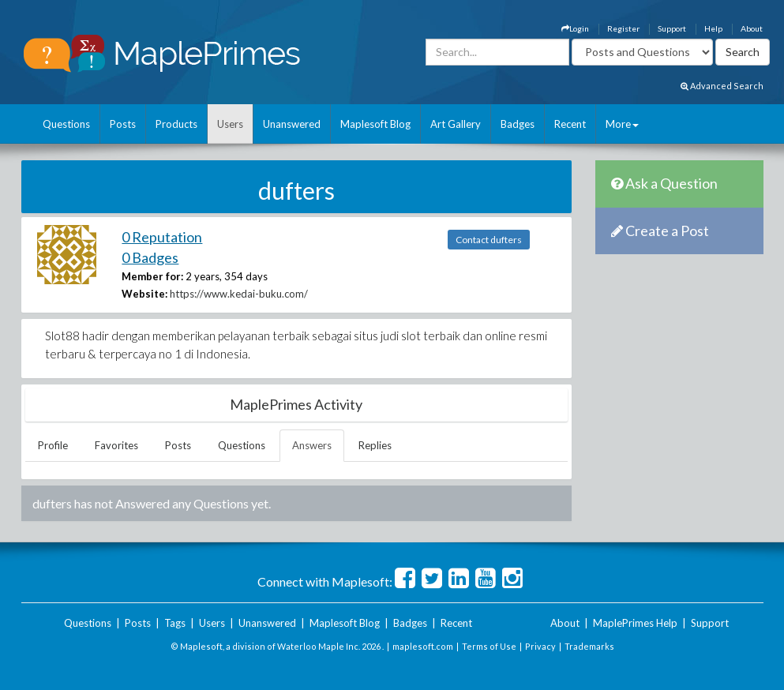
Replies (375, 445)
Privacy (540, 646)
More (622, 124)
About (752, 28)
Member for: (152, 276)
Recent (570, 124)
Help (713, 28)
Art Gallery (456, 124)
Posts (123, 124)
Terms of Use (489, 646)
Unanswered (292, 124)
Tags (175, 623)
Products (176, 124)
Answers (312, 445)
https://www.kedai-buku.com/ (239, 294)
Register (623, 28)
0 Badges (150, 257)
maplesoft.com (423, 646)
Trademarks (589, 646)
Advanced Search (722, 86)
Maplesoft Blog (375, 124)
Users (230, 124)
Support (672, 28)
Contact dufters (489, 240)
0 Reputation (162, 237)
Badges (518, 124)
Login (575, 28)
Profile (53, 445)
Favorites (116, 445)
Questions (66, 124)
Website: (144, 294)
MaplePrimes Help (635, 623)
